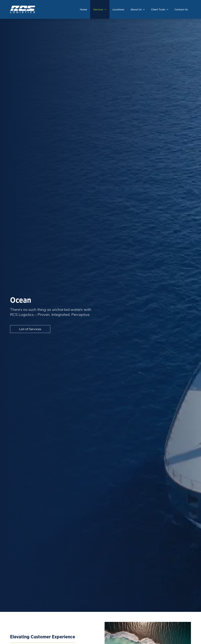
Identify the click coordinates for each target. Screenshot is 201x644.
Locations (118, 9)
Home (83, 9)
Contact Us (181, 9)
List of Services (30, 329)
